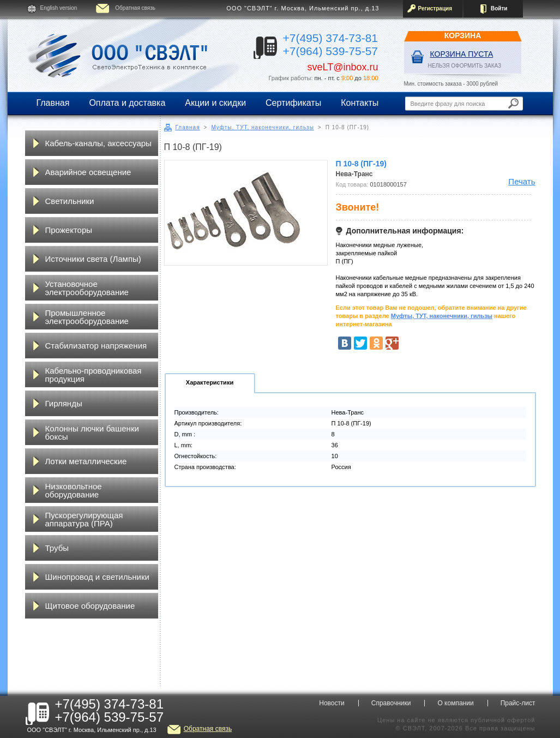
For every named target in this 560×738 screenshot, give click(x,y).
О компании (455, 703)
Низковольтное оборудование (74, 490)
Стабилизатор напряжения (96, 346)
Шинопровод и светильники (97, 577)
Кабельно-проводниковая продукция (94, 375)
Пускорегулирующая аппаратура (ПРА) (84, 519)
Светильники (70, 201)
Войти (499, 8)
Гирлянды (64, 403)
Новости (332, 703)
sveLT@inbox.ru (343, 67)
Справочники (391, 703)
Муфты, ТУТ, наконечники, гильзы (262, 127)
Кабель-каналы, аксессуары (98, 143)
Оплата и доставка (127, 103)
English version (59, 8)
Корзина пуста (462, 54)
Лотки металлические (86, 461)
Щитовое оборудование (90, 606)
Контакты (360, 103)
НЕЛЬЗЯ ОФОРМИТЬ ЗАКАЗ (465, 66)
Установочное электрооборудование (87, 288)
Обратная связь (135, 8)
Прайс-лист (518, 703)
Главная (53, 103)
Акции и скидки (215, 103)
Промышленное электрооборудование (87, 317)
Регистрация (435, 8)
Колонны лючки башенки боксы (92, 433)
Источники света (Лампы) (93, 259)
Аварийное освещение (88, 172)
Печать (522, 181)
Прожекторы (69, 230)
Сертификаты (293, 103)
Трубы (57, 548)
